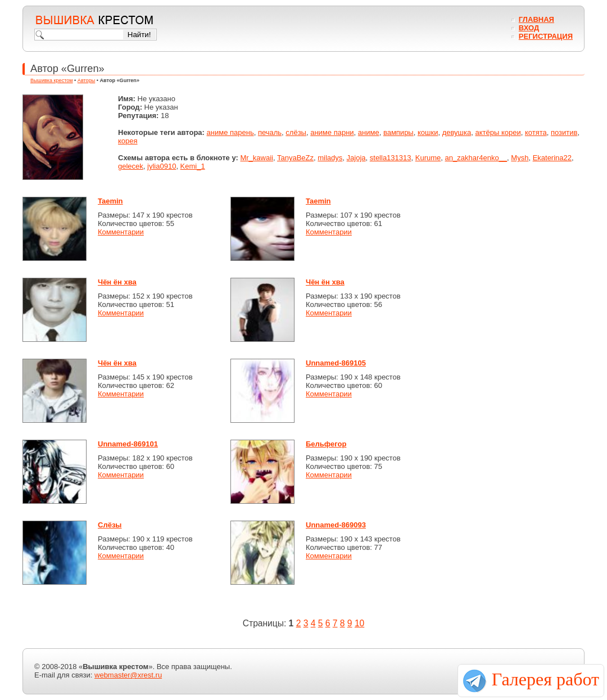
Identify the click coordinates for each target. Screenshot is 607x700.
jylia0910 (162, 166)
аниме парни (332, 132)
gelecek (131, 166)
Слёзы (110, 525)
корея (128, 141)
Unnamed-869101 (128, 444)
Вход (529, 28)
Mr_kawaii (257, 158)
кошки (428, 132)
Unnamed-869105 (336, 363)
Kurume (428, 158)
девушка (457, 132)
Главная (536, 19)
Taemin (110, 201)
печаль (270, 132)
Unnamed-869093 (336, 525)
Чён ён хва (117, 282)
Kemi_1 (193, 166)
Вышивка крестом (52, 80)
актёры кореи (498, 132)
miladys (330, 158)
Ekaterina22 (552, 158)
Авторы (86, 80)
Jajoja (356, 158)
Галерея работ (545, 679)
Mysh (520, 158)
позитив (564, 132)
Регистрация (546, 36)
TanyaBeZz (295, 158)
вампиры (398, 132)
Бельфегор (326, 444)
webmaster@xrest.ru (128, 675)
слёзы (296, 132)
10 (359, 623)
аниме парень (230, 132)
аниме (369, 132)
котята (536, 132)
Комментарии (121, 232)
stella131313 (391, 158)
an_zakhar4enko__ (476, 158)
